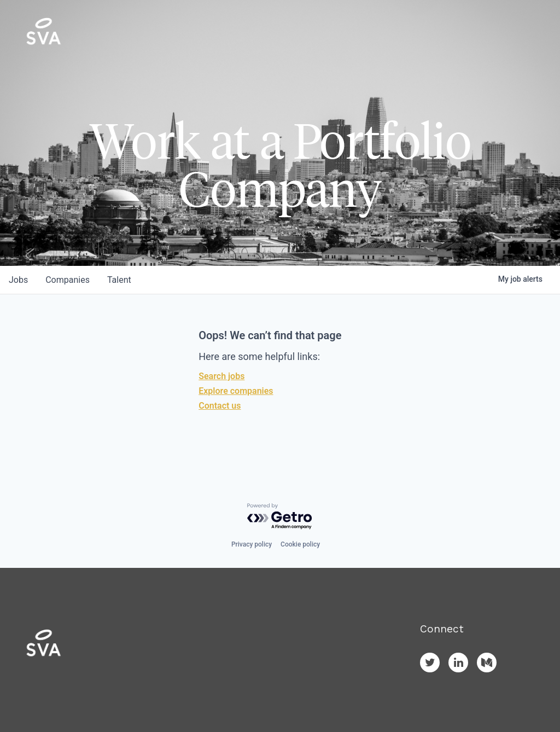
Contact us (220, 406)
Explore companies (236, 391)
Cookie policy (300, 544)
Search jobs (221, 376)
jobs (18, 280)
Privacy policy (252, 544)
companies (68, 280)
